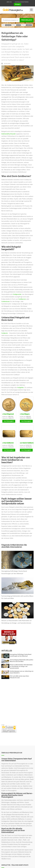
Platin (27, 25)
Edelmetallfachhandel (8, 134)
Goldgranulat (17, 294)
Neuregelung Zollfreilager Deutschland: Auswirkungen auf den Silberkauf (14, 572)
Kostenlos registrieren (22, 2)
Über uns (9, 2)
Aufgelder (21, 387)
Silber (17, 25)
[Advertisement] (17, 704)
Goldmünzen (6, 301)
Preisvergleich (27, 20)
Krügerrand (8, 414)
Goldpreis (5, 333)
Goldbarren (22, 299)
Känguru (25, 414)
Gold (7, 25)
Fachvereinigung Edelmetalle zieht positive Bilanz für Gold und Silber (17, 597)
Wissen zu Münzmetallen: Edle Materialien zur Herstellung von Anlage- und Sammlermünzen (17, 622)
